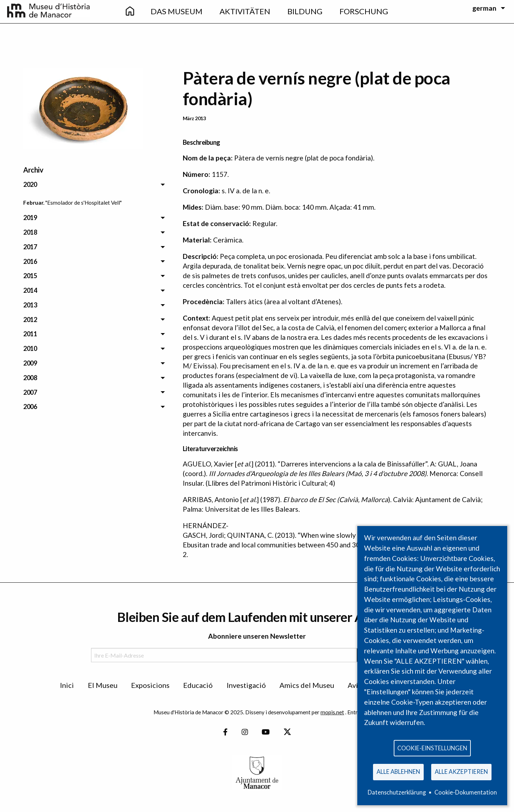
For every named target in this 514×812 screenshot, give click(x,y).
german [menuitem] (484, 8)
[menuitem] (130, 12)
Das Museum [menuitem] (177, 11)
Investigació (246, 685)
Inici (67, 685)
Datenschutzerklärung (397, 792)
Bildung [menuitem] (305, 11)
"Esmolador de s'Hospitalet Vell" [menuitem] (84, 203)
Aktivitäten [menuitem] (245, 11)
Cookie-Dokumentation (466, 792)
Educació (198, 685)
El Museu (103, 685)
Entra (354, 712)
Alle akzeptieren (461, 771)
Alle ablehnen (398, 771)
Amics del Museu (307, 685)
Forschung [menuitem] (364, 11)
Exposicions (150, 685)
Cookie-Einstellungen (432, 747)
